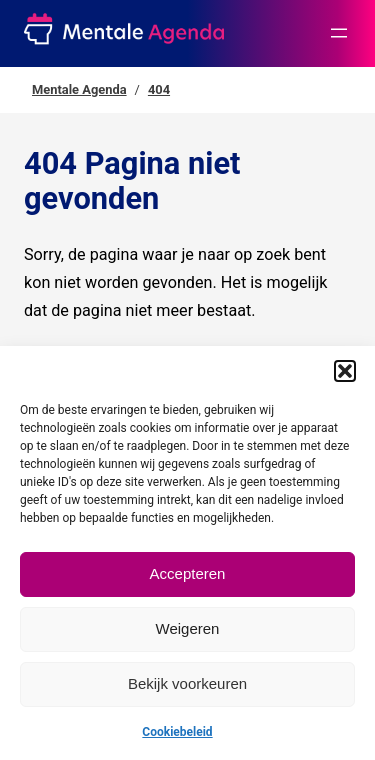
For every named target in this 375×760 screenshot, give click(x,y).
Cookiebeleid (177, 732)
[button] (345, 371)
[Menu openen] (339, 33)
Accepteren (188, 573)
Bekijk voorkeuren (187, 683)
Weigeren (188, 628)
